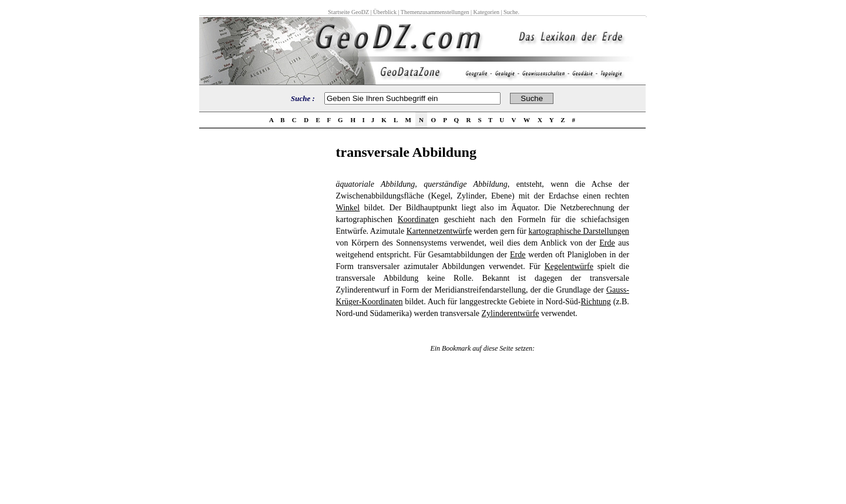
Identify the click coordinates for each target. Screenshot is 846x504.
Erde (607, 243)
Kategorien (486, 12)
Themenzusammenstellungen (435, 12)
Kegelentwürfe (569, 266)
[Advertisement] (264, 321)
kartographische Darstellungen (578, 231)
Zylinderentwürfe (511, 313)
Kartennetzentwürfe (439, 231)
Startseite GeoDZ (348, 12)
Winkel (348, 208)
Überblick (385, 12)
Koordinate (416, 219)
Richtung (596, 302)
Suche (511, 12)
